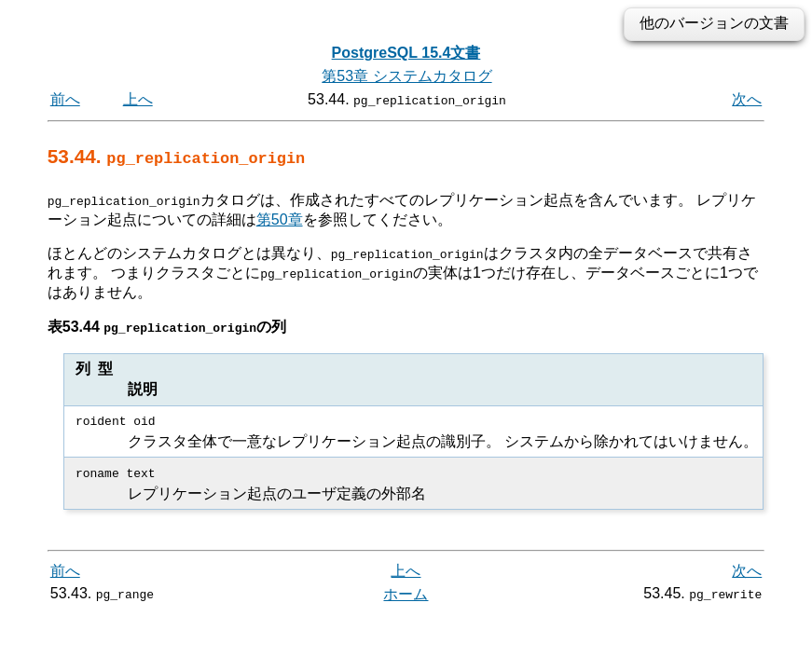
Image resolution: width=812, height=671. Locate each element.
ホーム (406, 594)
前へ (65, 99)
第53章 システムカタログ (406, 76)
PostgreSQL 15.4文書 (406, 53)
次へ (747, 99)
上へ (138, 99)
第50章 (280, 219)
